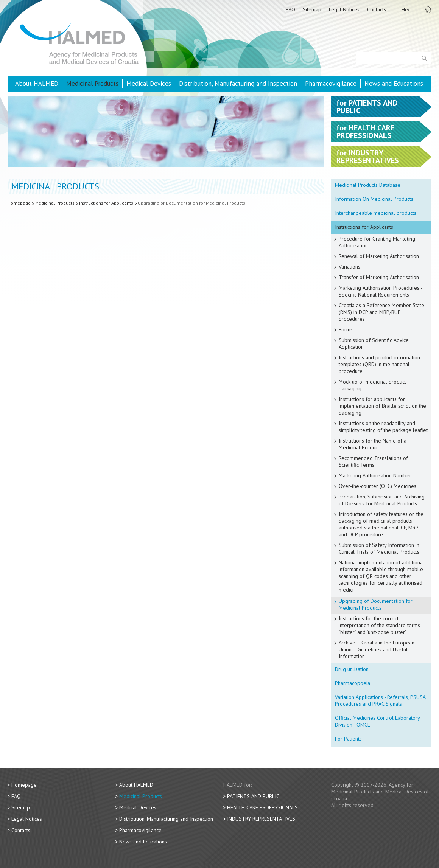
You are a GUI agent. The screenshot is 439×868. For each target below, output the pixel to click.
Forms (346, 329)
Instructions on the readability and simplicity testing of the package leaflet (383, 427)
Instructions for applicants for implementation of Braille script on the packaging (382, 406)
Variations (349, 267)
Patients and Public (253, 796)
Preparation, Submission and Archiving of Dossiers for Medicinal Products (382, 500)
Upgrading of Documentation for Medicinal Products (191, 203)
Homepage (19, 203)
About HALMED (37, 84)
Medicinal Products (92, 84)
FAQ (290, 9)
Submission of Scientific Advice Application (374, 343)
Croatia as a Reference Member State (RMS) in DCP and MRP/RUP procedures (381, 312)
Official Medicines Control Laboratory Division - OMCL (378, 721)
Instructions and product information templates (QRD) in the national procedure (379, 364)
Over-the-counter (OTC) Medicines (378, 486)
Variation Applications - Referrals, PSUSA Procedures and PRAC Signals (380, 700)
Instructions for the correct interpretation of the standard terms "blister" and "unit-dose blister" (379, 625)
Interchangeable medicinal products (376, 213)
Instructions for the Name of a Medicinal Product (373, 444)
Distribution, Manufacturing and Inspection (238, 84)
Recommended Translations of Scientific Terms (373, 461)
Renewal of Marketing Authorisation (379, 256)
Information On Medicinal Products (374, 199)
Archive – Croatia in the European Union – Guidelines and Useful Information (377, 649)
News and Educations (394, 84)
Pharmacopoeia (353, 683)
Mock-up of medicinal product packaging (372, 385)
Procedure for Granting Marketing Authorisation (377, 242)
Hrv (406, 9)
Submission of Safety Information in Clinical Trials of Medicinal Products (379, 548)
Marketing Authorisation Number (375, 475)
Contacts (377, 9)
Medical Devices (149, 84)
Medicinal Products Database (368, 185)
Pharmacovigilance (331, 84)
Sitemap (312, 9)
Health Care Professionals (262, 807)
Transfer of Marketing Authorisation (379, 277)
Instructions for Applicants (106, 203)
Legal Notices (344, 9)
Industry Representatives (261, 819)
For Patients (348, 739)
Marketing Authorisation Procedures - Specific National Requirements (381, 291)
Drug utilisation (352, 669)
